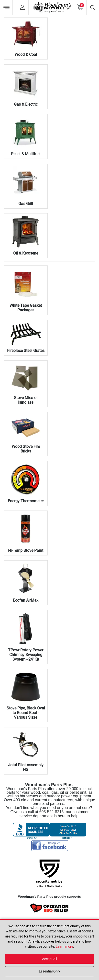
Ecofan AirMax (26, 600)
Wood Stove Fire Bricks (26, 449)
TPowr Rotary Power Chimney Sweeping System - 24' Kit (26, 655)
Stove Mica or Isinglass (26, 400)
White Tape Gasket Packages (26, 308)
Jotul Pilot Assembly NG (26, 767)
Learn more (64, 946)
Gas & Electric (26, 104)
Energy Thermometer (26, 501)
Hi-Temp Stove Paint (26, 550)
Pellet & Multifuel (26, 154)
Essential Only (49, 971)
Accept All (49, 959)
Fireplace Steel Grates (26, 351)
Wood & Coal (26, 55)
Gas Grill (26, 204)
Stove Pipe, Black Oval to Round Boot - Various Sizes (26, 713)
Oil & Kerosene (26, 253)
